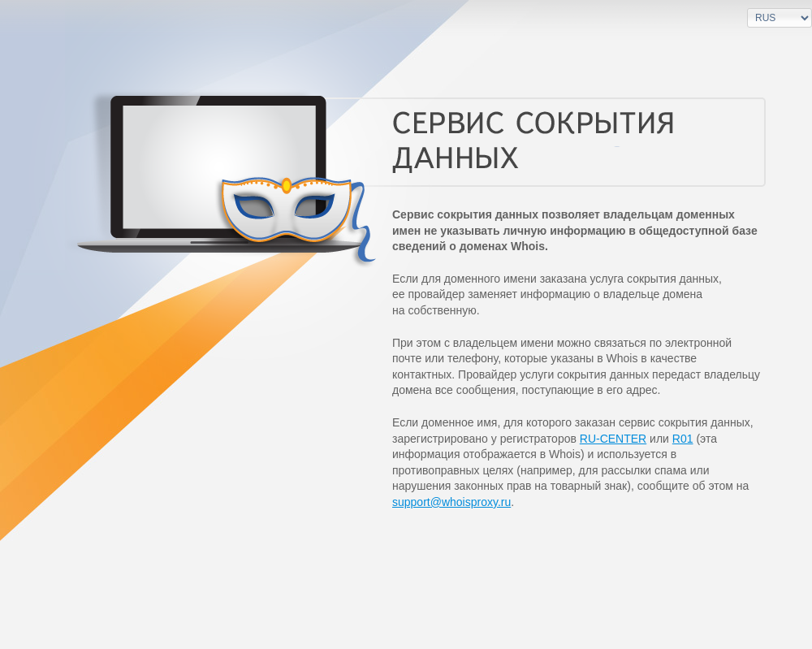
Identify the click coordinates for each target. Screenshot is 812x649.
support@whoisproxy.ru (451, 502)
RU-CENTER (613, 439)
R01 (683, 439)
